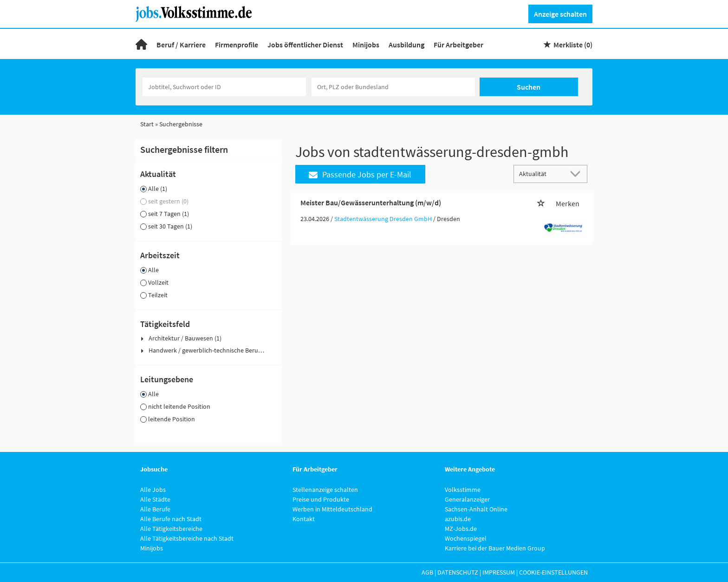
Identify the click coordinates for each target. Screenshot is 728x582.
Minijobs (366, 45)
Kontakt (304, 519)
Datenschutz (458, 572)
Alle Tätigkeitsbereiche (171, 529)
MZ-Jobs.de (461, 529)
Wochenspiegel (466, 538)
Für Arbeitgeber (458, 45)
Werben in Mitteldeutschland (332, 509)
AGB (427, 572)
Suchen (529, 87)
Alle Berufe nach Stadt (171, 519)
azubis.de (458, 519)
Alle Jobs (153, 490)
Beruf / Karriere (181, 45)
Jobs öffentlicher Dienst (305, 45)
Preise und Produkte (321, 499)
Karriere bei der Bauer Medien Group (495, 548)
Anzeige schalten (560, 14)
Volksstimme (463, 490)
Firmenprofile (237, 45)
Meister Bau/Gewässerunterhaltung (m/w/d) (371, 203)
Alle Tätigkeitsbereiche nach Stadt (187, 538)
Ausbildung (406, 45)
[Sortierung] (541, 173)
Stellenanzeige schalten (325, 490)
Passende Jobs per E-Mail (360, 174)
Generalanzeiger (467, 499)
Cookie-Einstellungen (553, 572)
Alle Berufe (155, 509)
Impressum (499, 572)
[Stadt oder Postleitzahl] (393, 87)
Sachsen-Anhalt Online (476, 509)
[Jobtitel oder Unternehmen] (224, 87)
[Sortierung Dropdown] (578, 173)
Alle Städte (155, 499)
